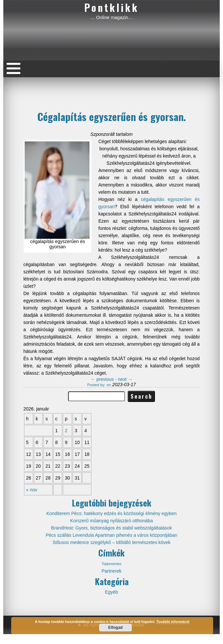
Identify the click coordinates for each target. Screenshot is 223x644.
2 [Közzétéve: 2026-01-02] (66, 431)
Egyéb (111, 592)
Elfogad (115, 628)
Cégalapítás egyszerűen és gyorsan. (111, 116)
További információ (173, 622)
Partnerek (112, 571)
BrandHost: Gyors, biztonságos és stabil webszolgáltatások (111, 528)
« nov (32, 490)
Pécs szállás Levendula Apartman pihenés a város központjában (111, 535)
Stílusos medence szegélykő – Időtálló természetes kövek (112, 542)
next (125, 379)
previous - (104, 379)
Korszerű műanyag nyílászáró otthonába (111, 521)
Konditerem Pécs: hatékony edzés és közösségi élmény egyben (111, 513)
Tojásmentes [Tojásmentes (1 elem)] (111, 564)
